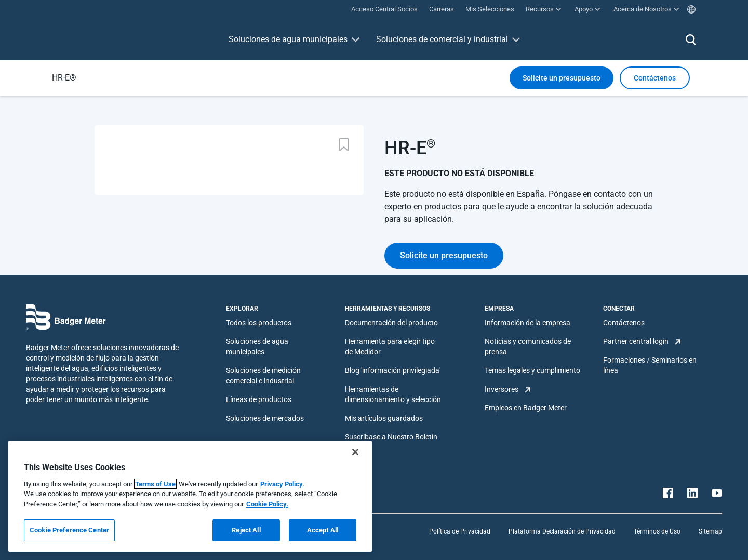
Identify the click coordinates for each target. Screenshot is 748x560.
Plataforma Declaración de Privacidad (562, 531)
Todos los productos (259, 323)
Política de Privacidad (460, 531)
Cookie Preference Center (69, 530)
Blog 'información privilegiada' (393, 370)
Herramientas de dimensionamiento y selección (393, 394)
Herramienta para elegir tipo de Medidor (390, 346)
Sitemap (710, 531)
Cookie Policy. (267, 504)
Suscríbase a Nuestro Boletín (391, 437)
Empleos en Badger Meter (526, 408)
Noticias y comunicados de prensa (528, 346)
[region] (190, 496)
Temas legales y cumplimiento (532, 370)
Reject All (246, 530)
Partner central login (636, 341)
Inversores (502, 389)
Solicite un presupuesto (562, 78)
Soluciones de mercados (265, 418)
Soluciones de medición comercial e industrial (263, 376)
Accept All (323, 530)
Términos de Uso (657, 531)
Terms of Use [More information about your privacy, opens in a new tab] (155, 484)
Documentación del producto (391, 323)
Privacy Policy (282, 484)
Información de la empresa (527, 323)
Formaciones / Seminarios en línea (650, 365)
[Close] (355, 452)
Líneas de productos (259, 399)
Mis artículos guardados (384, 418)
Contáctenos (624, 323)
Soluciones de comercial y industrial (442, 39)
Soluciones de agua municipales (288, 39)
